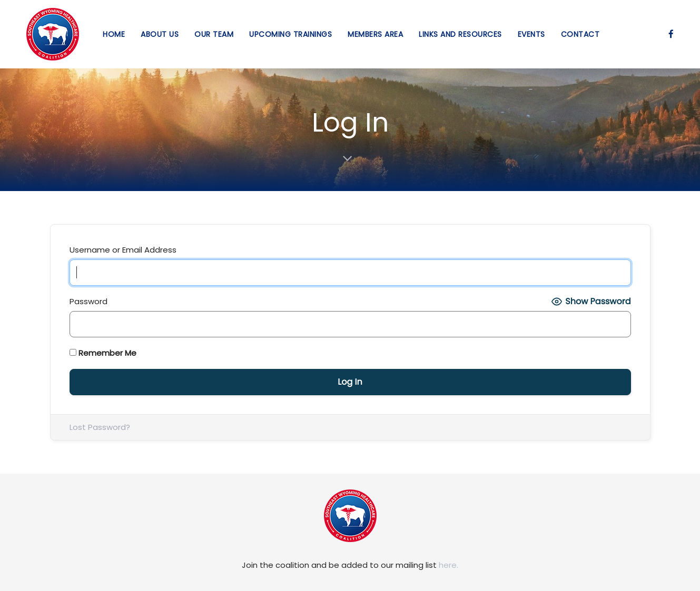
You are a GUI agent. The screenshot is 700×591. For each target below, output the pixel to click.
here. (448, 565)
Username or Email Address (123, 250)
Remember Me (103, 353)
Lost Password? (100, 427)
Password (88, 301)
